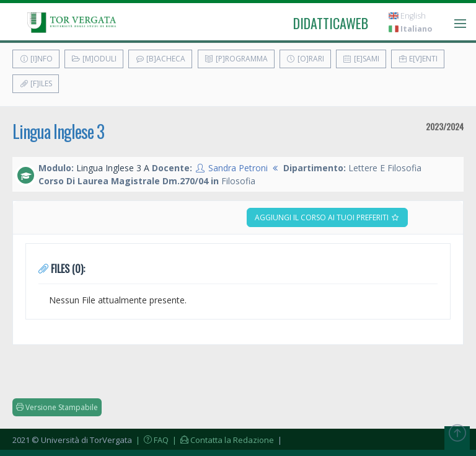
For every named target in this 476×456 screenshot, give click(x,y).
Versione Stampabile (57, 407)
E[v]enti (418, 59)
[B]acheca (160, 59)
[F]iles (36, 83)
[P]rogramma (236, 59)
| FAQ (151, 440)
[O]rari (305, 59)
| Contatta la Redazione (222, 440)
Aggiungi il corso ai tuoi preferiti (327, 217)
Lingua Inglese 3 (58, 131)
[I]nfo (36, 59)
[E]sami (361, 59)
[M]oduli (94, 59)
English (407, 16)
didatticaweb (331, 23)
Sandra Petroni (238, 168)
